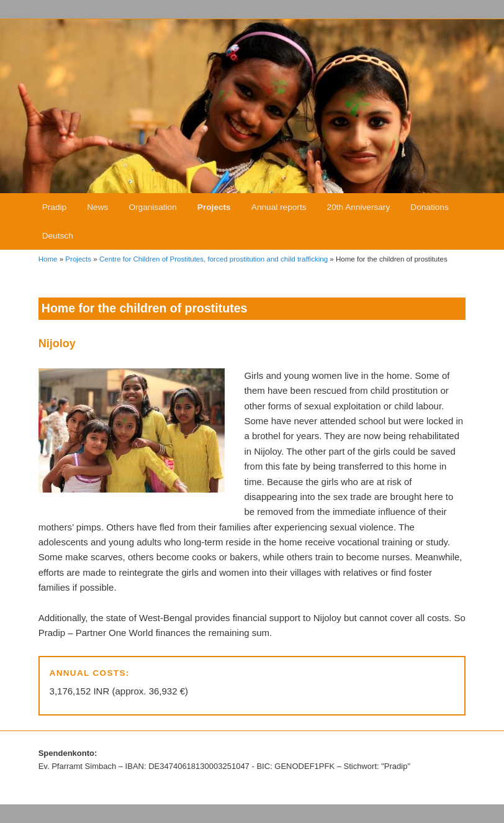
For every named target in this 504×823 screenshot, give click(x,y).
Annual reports (279, 207)
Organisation (152, 207)
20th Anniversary (359, 207)
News (97, 207)
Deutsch (58, 236)
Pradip (54, 207)
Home (48, 259)
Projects (214, 207)
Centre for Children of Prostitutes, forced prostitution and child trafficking (214, 259)
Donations (429, 207)
